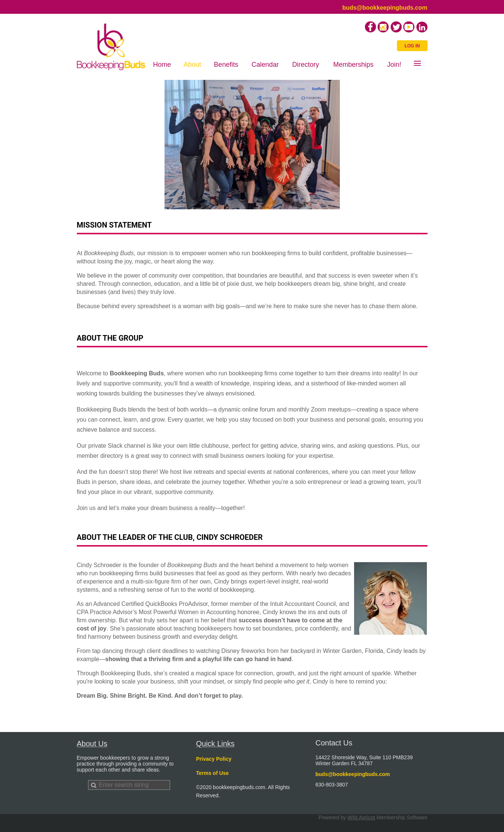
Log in (412, 46)
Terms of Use (213, 773)
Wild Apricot (361, 817)
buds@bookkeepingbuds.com (385, 8)
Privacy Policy (214, 759)
